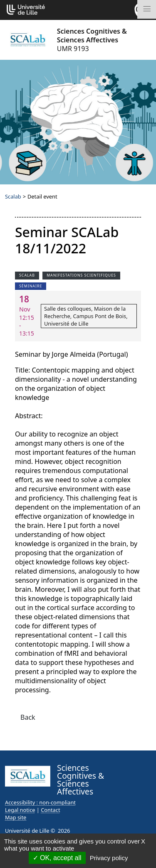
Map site (16, 817)
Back (28, 717)
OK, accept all (57, 858)
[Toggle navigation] (147, 9)
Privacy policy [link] (109, 858)
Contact (50, 810)
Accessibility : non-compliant (40, 802)
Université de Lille (27, 831)
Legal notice (20, 810)
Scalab (13, 196)
